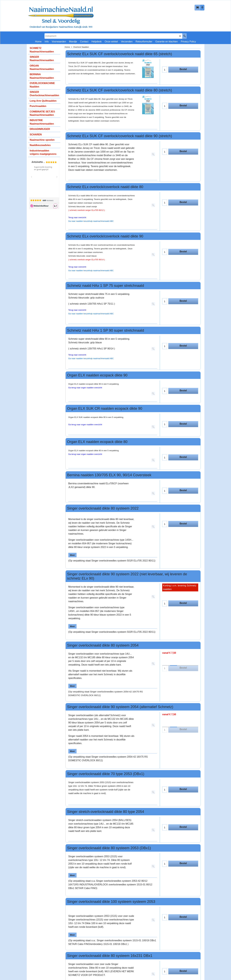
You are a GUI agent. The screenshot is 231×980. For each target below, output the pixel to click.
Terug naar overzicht (77, 217)
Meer (73, 555)
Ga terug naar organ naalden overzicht (85, 388)
